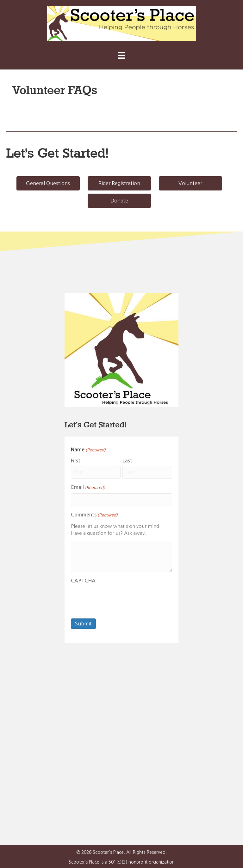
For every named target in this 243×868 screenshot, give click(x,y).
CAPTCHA (83, 580)
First (76, 461)
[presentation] (119, 599)
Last (127, 461)
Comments (94, 515)
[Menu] (121, 55)
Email (88, 488)
